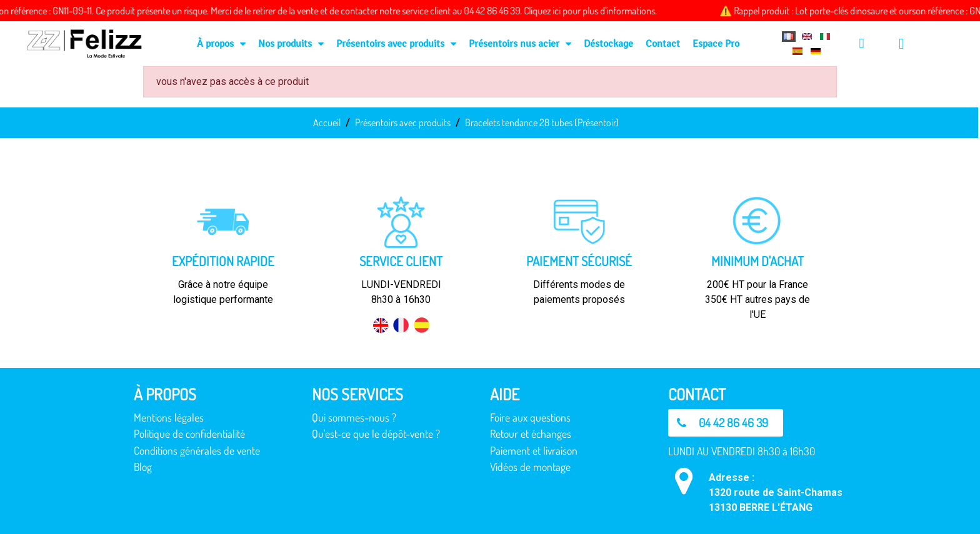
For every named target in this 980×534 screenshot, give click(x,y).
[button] (726, 423)
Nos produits (291, 44)
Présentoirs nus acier (520, 44)
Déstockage (608, 43)
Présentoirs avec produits (396, 44)
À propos (221, 44)
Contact (663, 43)
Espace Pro (716, 43)
